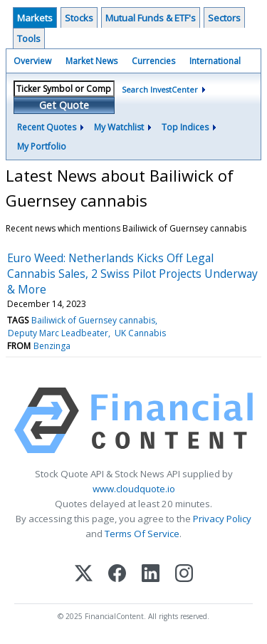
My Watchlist (119, 127)
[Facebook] (117, 575)
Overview (32, 61)
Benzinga (52, 346)
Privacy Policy (222, 519)
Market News (91, 61)
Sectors (224, 18)
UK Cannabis (140, 333)
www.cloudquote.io (134, 489)
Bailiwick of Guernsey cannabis (93, 320)
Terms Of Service (142, 534)
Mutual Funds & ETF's (151, 18)
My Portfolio (42, 146)
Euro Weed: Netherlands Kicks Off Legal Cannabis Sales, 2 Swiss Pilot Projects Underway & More (132, 274)
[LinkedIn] (151, 575)
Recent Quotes (47, 127)
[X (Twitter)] (84, 575)
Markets (35, 18)
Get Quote (64, 105)
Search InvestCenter (160, 89)
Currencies (153, 61)
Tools (29, 38)
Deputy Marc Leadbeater (58, 333)
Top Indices (185, 127)
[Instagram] (184, 575)
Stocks (79, 18)
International (215, 61)
